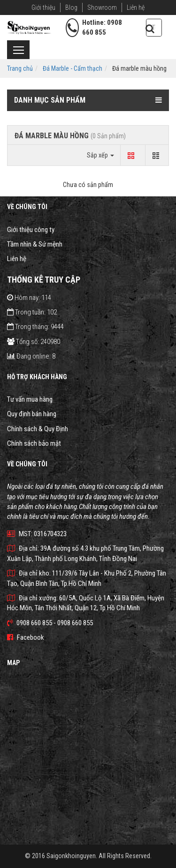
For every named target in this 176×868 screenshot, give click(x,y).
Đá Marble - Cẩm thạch (73, 68)
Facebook (26, 637)
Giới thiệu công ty (31, 230)
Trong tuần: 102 (32, 312)
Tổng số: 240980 (34, 342)
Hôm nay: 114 (29, 298)
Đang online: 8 (31, 356)
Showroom (102, 7)
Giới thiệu (43, 7)
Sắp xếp (100, 155)
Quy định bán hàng (32, 414)
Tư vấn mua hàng (30, 399)
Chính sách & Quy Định (38, 429)
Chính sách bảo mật (34, 443)
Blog (71, 7)
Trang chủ (20, 68)
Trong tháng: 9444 (35, 327)
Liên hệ (136, 7)
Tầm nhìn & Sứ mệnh (35, 244)
